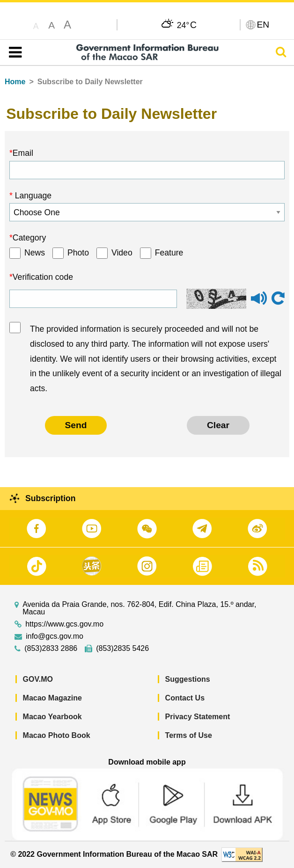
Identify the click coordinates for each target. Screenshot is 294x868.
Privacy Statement (198, 717)
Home (15, 82)
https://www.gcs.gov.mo (64, 624)
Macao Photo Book (57, 735)
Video (122, 253)
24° (187, 25)
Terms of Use (189, 735)
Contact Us (185, 698)
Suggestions (188, 679)
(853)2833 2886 (51, 649)
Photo (78, 253)
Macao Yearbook (52, 717)
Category (29, 238)
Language (32, 196)
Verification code (43, 277)
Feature (169, 253)
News (35, 253)
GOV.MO (38, 679)
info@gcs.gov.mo (55, 636)
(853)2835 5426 (122, 649)
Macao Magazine (52, 698)
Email (23, 153)
